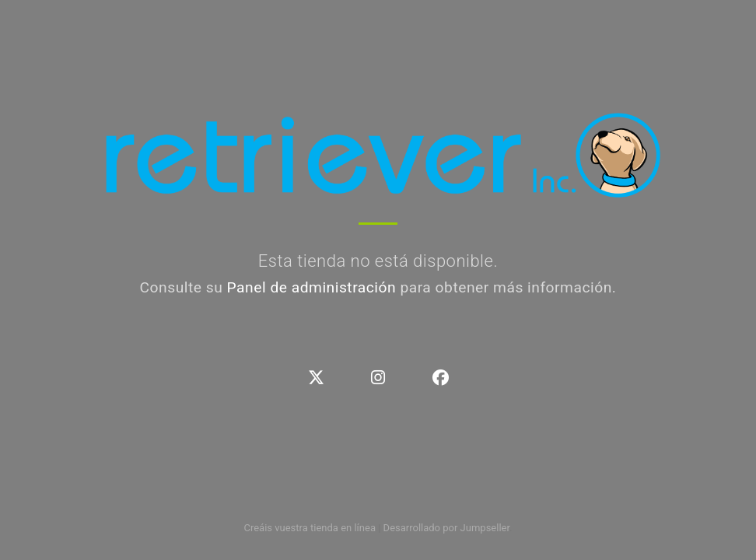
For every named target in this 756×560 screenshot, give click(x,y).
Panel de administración (312, 287)
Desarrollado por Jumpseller (447, 528)
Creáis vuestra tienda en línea (310, 528)
